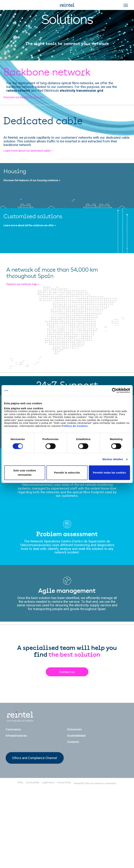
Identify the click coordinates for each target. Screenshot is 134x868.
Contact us (67, 753)
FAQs (20, 862)
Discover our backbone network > (24, 97)
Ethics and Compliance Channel (35, 837)
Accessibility (32, 862)
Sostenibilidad (76, 815)
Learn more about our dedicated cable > (28, 151)
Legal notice (48, 862)
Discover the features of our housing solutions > (35, 188)
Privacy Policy (64, 862)
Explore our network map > (26, 369)
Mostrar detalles (113, 459)
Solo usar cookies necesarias (24, 473)
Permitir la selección (67, 473)
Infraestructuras (16, 815)
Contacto (73, 821)
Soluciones (74, 809)
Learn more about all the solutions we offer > (33, 266)
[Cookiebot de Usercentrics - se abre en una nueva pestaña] (114, 390)
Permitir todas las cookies (109, 473)
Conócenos (13, 809)
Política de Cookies (75, 426)
